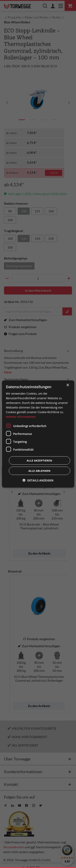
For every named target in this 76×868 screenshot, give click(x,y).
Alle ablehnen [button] (39, 471)
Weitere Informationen (21, 417)
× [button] (68, 385)
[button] (38, 480)
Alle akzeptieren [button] (39, 460)
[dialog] (38, 434)
